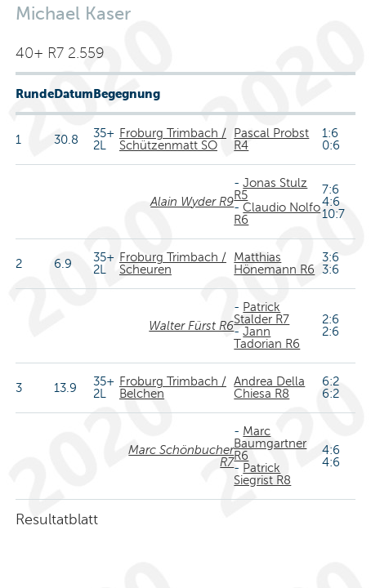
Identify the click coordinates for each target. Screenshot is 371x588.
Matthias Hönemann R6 (274, 263)
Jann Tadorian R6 (267, 338)
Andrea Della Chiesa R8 (269, 388)
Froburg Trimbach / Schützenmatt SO (173, 139)
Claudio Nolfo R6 (277, 214)
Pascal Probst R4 (271, 139)
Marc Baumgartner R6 (270, 443)
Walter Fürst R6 (191, 326)
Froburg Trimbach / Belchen (173, 388)
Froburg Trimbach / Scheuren (173, 263)
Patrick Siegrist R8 (262, 474)
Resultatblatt (57, 519)
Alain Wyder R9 (192, 202)
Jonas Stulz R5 (270, 189)
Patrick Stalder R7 (261, 313)
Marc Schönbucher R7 (181, 456)
